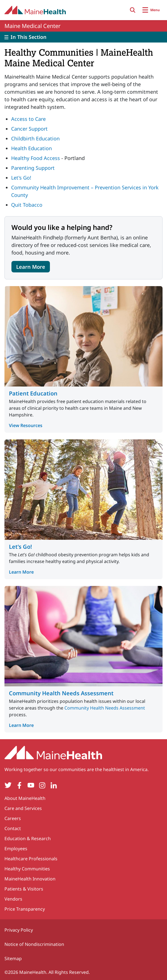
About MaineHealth (25, 798)
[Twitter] (8, 785)
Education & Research (28, 838)
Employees (16, 849)
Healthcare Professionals (31, 859)
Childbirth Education (35, 138)
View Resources (26, 425)
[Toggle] (83, 37)
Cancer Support (29, 129)
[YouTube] (31, 785)
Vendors (13, 899)
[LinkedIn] (54, 785)
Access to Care (28, 119)
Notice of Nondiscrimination (34, 944)
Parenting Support (33, 168)
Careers (13, 818)
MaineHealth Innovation (30, 879)
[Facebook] (19, 785)
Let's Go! (21, 178)
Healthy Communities (27, 869)
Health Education (32, 148)
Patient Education (33, 393)
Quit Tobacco (27, 205)
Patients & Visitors (24, 889)
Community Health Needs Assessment (61, 693)
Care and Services (23, 808)
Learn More (31, 267)
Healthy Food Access (36, 158)
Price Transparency (25, 909)
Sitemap (13, 958)
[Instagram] (42, 785)
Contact (13, 828)
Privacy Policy (19, 930)
